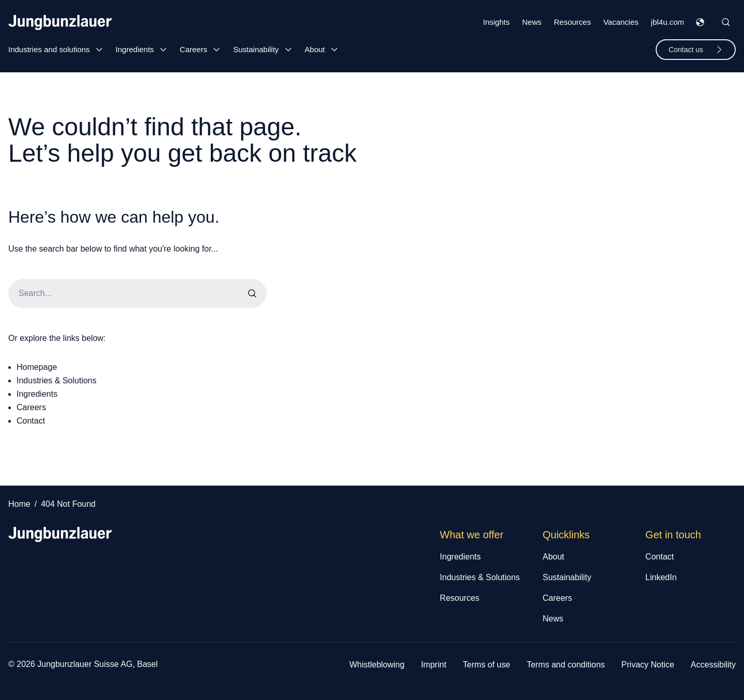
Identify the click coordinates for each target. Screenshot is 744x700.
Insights (497, 22)
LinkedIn (661, 577)
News (532, 22)
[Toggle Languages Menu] (700, 22)
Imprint (434, 665)
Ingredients (135, 49)
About (315, 49)
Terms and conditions (565, 665)
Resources (572, 22)
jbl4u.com (668, 22)
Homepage (37, 367)
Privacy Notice (648, 665)
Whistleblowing (377, 665)
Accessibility (713, 665)
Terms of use (487, 665)
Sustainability (256, 49)
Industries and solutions (49, 49)
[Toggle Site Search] (726, 22)
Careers (193, 49)
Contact (31, 421)
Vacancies (621, 22)
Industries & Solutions (57, 380)
